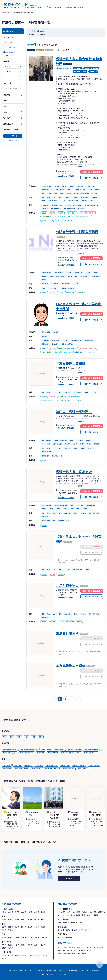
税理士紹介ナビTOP (12, 7)
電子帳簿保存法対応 (78, 915)
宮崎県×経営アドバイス (91, 753)
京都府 (11, 937)
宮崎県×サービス (37, 769)
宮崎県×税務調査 (53, 753)
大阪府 (4, 937)
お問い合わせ (94, 971)
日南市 (26, 737)
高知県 (11, 948)
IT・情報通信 (98, 948)
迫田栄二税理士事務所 (74, 412)
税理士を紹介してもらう (33, 7)
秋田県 (30, 912)
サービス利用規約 (50, 971)
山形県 (37, 912)
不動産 (89, 948)
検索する (14, 136)
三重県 (30, 937)
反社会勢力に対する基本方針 (78, 971)
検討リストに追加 (92, 178)
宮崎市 (5, 737)
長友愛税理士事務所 (71, 363)
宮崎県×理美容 (7, 769)
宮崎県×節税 (41, 753)
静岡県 (4, 930)
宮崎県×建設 (7, 765)
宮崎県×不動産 (65, 765)
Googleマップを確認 (66, 176)
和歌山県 (44, 937)
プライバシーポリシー (27, 971)
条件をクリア (13, 141)
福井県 (24, 927)
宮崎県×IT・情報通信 (79, 765)
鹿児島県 (44, 955)
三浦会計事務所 (67, 633)
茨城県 (4, 919)
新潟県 (4, 927)
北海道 (4, 912)
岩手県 (17, 912)
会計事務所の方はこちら (73, 7)
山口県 (30, 945)
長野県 (37, 927)
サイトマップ (13, 971)
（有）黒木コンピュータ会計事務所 (79, 539)
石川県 (17, 927)
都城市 (12, 737)
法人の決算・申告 (64, 912)
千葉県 (30, 919)
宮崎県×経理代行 (60, 749)
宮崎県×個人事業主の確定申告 (30, 749)
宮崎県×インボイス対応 (75, 749)
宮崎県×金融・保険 (94, 765)
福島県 (43, 912)
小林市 (33, 737)
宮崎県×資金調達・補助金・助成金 (71, 753)
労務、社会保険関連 (65, 937)
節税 (89, 915)
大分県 (30, 955)
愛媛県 (4, 948)
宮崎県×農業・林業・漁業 (52, 769)
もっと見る (68, 879)
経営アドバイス (85, 930)
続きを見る (81, 167)
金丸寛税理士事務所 (71, 665)
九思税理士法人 (67, 586)
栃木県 (11, 919)
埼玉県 (24, 919)
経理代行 (102, 912)
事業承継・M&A (76, 923)
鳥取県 (4, 945)
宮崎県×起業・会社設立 (10, 753)
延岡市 (19, 737)
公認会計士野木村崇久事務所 (77, 232)
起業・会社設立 (63, 923)
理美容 (70, 951)
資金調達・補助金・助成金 (67, 930)
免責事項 (39, 971)
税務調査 (95, 915)
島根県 (11, 945)
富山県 (11, 927)
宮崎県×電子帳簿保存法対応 (93, 749)
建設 (59, 948)
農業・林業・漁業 (64, 954)
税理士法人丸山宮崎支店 (74, 472)
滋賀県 (37, 937)
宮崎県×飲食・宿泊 (52, 765)
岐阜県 (43, 927)
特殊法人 (85, 954)
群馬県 (17, 919)
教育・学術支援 (80, 951)
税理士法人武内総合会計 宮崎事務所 (79, 61)
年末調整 (93, 912)
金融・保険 (62, 951)
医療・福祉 (76, 954)
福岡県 (4, 955)
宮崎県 (37, 955)
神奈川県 (44, 919)
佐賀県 (11, 955)
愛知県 (11, 930)
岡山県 (17, 945)
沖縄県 (4, 958)
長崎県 (17, 955)
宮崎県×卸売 (39, 765)
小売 (69, 948)
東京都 (37, 919)
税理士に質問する (54, 7)
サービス (90, 951)
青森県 (11, 912)
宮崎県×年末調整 (47, 749)
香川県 (43, 945)
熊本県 (24, 955)
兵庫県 (17, 937)
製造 (64, 948)
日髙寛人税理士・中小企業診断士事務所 (79, 306)
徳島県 (37, 945)
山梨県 (30, 927)
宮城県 (24, 912)
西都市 (40, 737)
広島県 (24, 945)
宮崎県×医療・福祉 (69, 769)
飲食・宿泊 (81, 948)
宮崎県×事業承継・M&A (27, 753)
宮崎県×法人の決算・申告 (10, 749)
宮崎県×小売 (28, 765)
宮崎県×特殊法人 (83, 769)
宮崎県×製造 (17, 765)
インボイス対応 (63, 915)
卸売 (74, 948)
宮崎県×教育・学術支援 (22, 769)
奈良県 (24, 937)
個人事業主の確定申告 (80, 912)
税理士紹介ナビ (6, 13)
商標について (62, 971)
